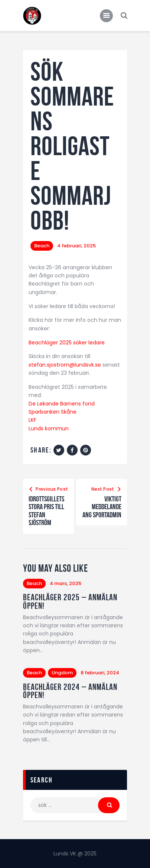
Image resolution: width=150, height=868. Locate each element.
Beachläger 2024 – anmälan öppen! (70, 691)
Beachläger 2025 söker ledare (67, 343)
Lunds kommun (49, 428)
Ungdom (62, 673)
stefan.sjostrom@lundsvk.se (65, 365)
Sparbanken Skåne (53, 412)
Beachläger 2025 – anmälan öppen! (70, 602)
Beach (42, 246)
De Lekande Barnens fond (62, 404)
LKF (32, 420)
